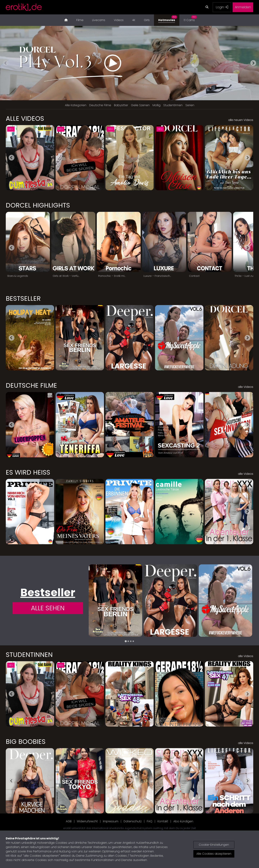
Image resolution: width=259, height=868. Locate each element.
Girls (147, 20)
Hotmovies (168, 18)
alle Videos (246, 387)
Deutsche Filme (100, 105)
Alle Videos (25, 119)
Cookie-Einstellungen (214, 845)
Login (222, 7)
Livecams (99, 20)
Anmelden (243, 7)
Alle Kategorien (76, 105)
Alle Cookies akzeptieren (214, 854)
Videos (119, 20)
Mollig (156, 105)
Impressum (111, 821)
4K (134, 20)
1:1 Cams (190, 18)
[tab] (126, 641)
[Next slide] (253, 63)
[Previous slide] (6, 63)
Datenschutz (133, 821)
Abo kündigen (183, 821)
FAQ (150, 821)
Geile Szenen (140, 105)
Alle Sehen (48, 608)
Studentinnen (173, 105)
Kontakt (163, 821)
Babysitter (121, 105)
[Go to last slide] (12, 158)
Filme (80, 20)
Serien (190, 105)
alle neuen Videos (241, 120)
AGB (69, 821)
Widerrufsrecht (87, 821)
